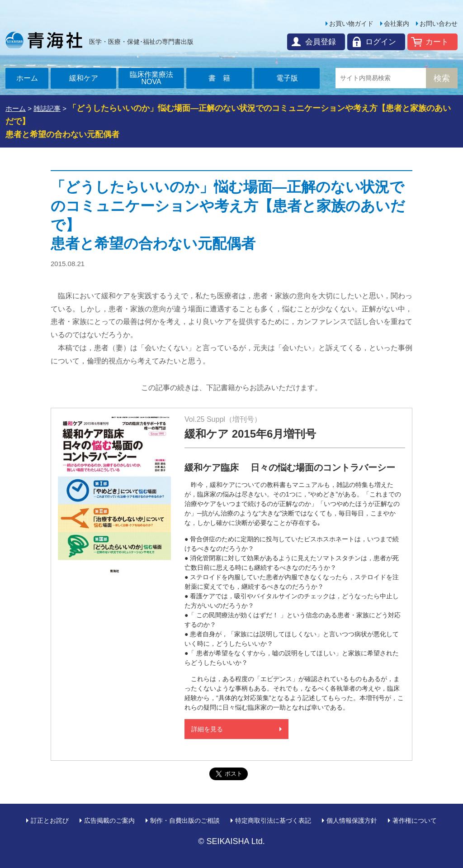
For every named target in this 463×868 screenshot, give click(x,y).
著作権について (415, 820)
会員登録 (321, 42)
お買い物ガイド (351, 24)
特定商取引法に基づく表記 (273, 820)
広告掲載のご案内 (109, 820)
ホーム (27, 78)
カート (437, 42)
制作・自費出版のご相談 (185, 820)
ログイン (381, 42)
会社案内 (397, 24)
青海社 (44, 40)
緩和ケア (84, 78)
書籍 (223, 78)
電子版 (287, 78)
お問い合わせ (439, 24)
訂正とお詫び (50, 820)
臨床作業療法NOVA (151, 78)
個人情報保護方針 (352, 820)
